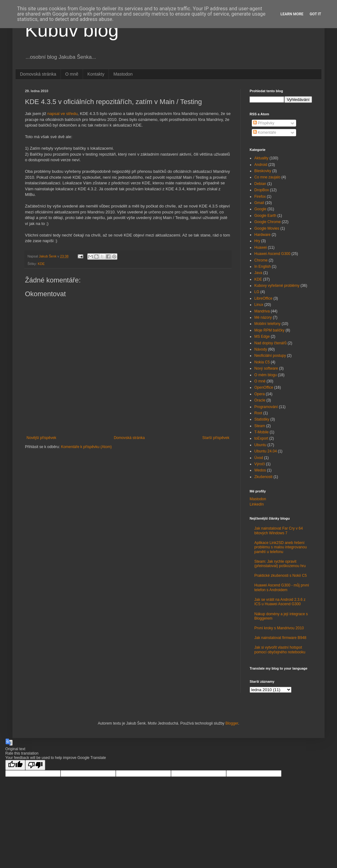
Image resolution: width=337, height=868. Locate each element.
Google (260, 209)
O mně (72, 74)
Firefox (260, 197)
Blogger (232, 723)
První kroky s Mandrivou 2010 (279, 628)
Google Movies (267, 228)
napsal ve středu (63, 114)
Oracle (260, 400)
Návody (261, 349)
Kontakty (96, 74)
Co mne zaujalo (267, 177)
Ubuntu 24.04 (266, 451)
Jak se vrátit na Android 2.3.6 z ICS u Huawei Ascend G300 (280, 602)
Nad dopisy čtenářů (270, 343)
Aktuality (261, 158)
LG (257, 292)
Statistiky (262, 419)
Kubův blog (72, 30)
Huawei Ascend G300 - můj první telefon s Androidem (282, 587)
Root (258, 413)
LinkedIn (257, 504)
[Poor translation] (35, 765)
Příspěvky (264, 123)
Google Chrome (268, 222)
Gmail (259, 203)
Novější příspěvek (41, 438)
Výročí (260, 464)
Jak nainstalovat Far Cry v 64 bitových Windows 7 (278, 531)
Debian (260, 184)
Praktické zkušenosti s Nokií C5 (281, 576)
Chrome (261, 260)
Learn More (292, 14)
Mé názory (263, 317)
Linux (259, 305)
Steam (260, 426)
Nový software (266, 368)
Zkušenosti (263, 477)
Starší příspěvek (216, 438)
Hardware (262, 235)
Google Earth (265, 216)
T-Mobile (261, 432)
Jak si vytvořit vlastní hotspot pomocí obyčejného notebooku (280, 650)
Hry (257, 241)
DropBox (262, 190)
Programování (266, 407)
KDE (41, 264)
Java (258, 273)
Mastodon (123, 74)
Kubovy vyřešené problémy (277, 286)
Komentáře (265, 132)
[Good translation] (15, 765)
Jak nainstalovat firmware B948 (280, 638)
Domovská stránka (38, 74)
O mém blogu (266, 375)
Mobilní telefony (267, 324)
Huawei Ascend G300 (272, 254)
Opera (259, 394)
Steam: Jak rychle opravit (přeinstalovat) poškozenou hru (280, 564)
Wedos (260, 470)
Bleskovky (263, 171)
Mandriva (262, 311)
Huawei (261, 247)
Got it (315, 14)
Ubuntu (260, 445)
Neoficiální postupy (270, 356)
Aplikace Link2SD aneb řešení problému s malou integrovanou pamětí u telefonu (281, 547)
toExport (261, 438)
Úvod (259, 458)
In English (263, 267)
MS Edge (262, 337)
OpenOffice (264, 387)
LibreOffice (263, 298)
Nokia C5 (262, 362)
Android (261, 165)
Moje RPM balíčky (269, 330)
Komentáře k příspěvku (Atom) (86, 447)
